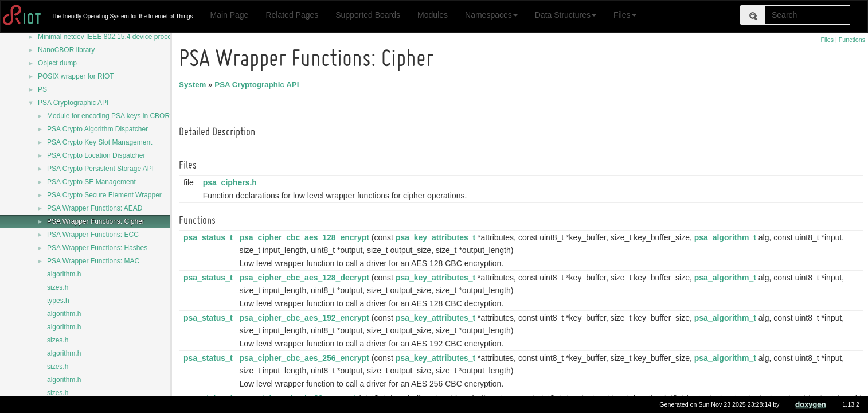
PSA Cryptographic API (73, 103)
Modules (433, 15)
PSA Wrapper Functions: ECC (93, 235)
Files (625, 15)
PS (42, 89)
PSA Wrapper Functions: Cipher (96, 221)
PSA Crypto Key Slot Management (99, 142)
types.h (58, 301)
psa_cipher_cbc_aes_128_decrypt (306, 278)
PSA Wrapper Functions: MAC (93, 261)
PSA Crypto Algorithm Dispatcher (97, 129)
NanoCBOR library (66, 50)
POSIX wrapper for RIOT (76, 76)
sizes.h (58, 287)
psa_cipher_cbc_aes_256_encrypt (306, 358)
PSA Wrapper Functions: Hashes (97, 248)
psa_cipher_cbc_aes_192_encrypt (306, 318)
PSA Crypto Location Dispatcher (96, 155)
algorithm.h (64, 274)
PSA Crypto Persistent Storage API (100, 169)
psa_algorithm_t (727, 237)
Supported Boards (368, 15)
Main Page (229, 15)
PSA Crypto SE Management (91, 182)
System (194, 85)
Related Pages (292, 15)
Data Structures (566, 15)
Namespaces (491, 15)
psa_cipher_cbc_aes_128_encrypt (306, 237)
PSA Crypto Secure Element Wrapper (104, 195)
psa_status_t (210, 237)
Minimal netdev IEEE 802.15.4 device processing (113, 37)
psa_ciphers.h (232, 182)
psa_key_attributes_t (437, 237)
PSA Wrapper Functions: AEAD (95, 208)
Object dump (57, 63)
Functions (852, 40)
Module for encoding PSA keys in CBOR (108, 116)
